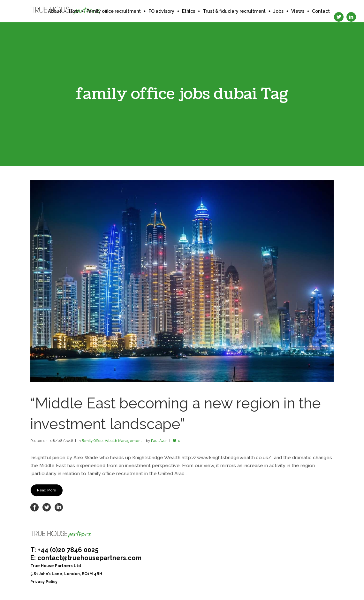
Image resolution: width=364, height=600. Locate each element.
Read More (47, 490)
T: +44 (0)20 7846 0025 (64, 550)
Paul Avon (159, 441)
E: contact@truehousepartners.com (86, 558)
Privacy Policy (44, 582)
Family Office (92, 441)
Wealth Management (123, 441)
